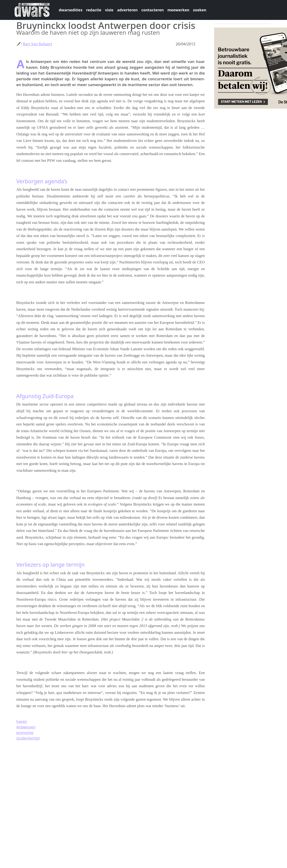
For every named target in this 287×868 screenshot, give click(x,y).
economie (25, 733)
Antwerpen (26, 727)
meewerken (178, 10)
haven (22, 721)
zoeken (200, 10)
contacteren (153, 10)
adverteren (127, 10)
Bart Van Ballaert (37, 44)
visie (109, 10)
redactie (94, 10)
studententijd (28, 738)
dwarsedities (71, 10)
